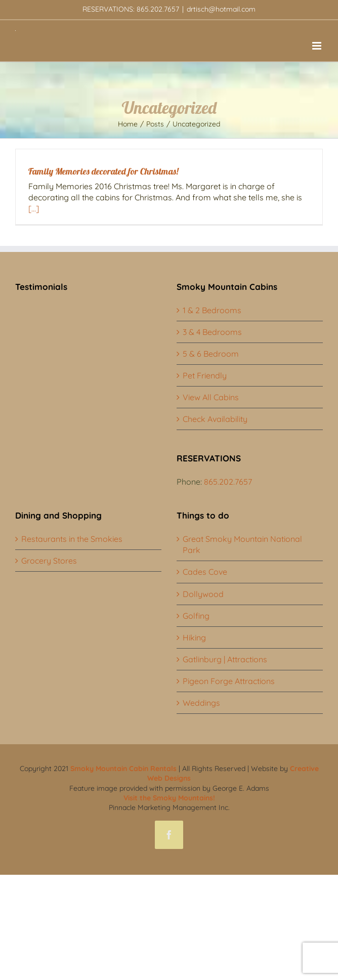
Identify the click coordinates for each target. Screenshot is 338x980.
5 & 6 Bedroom (211, 354)
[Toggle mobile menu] (318, 46)
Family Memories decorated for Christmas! (103, 171)
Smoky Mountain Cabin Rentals (123, 769)
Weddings (201, 703)
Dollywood (203, 594)
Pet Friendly (205, 375)
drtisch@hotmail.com (221, 9)
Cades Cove (205, 572)
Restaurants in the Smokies (72, 539)
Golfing (196, 616)
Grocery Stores (49, 561)
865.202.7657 (228, 482)
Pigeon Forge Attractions (229, 681)
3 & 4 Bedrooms (212, 332)
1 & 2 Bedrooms (212, 310)
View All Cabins (211, 397)
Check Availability (215, 419)
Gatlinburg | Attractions (225, 659)
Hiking (194, 637)
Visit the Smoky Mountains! (169, 798)
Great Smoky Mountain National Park (242, 544)
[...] (34, 208)
